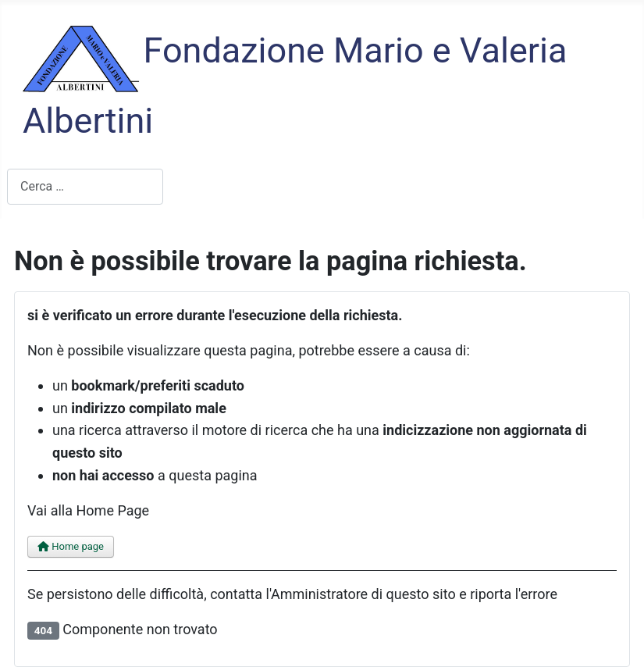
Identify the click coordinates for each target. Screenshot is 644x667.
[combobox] (85, 186)
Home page (71, 546)
